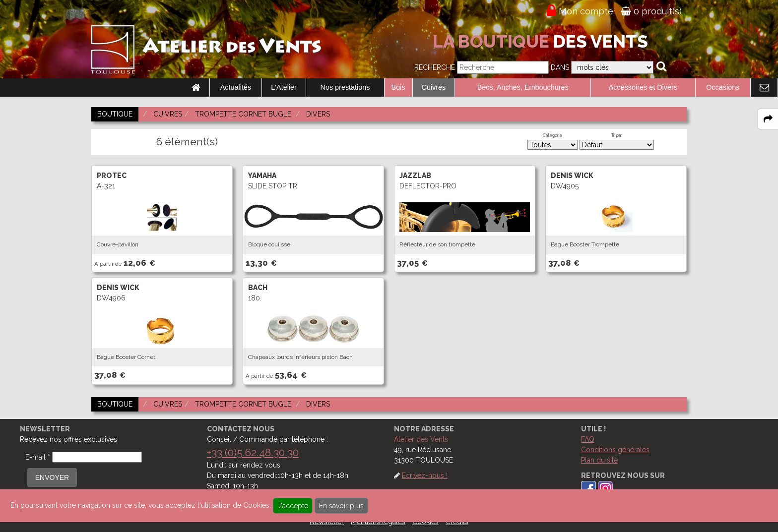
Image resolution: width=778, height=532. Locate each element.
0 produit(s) (651, 11)
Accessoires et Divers (643, 87)
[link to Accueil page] (196, 88)
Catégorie (552, 135)
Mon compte (586, 11)
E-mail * (38, 457)
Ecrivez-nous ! (425, 475)
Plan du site (599, 460)
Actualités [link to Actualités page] (236, 87)
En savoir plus (341, 506)
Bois (398, 87)
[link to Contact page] (764, 88)
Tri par (617, 135)
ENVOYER (52, 477)
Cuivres (434, 87)
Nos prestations (345, 87)
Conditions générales (615, 450)
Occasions (723, 87)
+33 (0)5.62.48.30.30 (253, 452)
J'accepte (293, 506)
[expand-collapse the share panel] (768, 119)
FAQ (588, 439)
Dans (560, 67)
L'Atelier (284, 87)
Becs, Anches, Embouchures (523, 87)
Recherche (435, 67)
